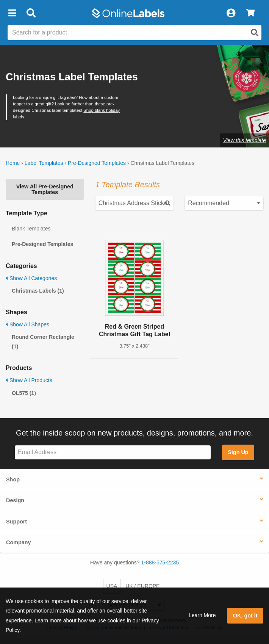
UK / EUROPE (142, 586)
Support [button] (16, 522)
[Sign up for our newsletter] (113, 452)
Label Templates (44, 163)
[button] (12, 13)
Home (13, 163)
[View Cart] (250, 13)
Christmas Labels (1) (38, 291)
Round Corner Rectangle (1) (43, 342)
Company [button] (19, 542)
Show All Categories (31, 278)
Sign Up (238, 452)
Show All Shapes (27, 324)
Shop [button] (13, 479)
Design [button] (15, 500)
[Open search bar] (31, 13)
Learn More (202, 615)
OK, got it (245, 616)
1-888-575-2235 (160, 563)
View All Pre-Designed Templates (45, 189)
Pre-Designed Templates (97, 163)
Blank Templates (31, 229)
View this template (245, 140)
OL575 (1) (24, 393)
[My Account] (231, 13)
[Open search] (255, 33)
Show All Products (29, 380)
